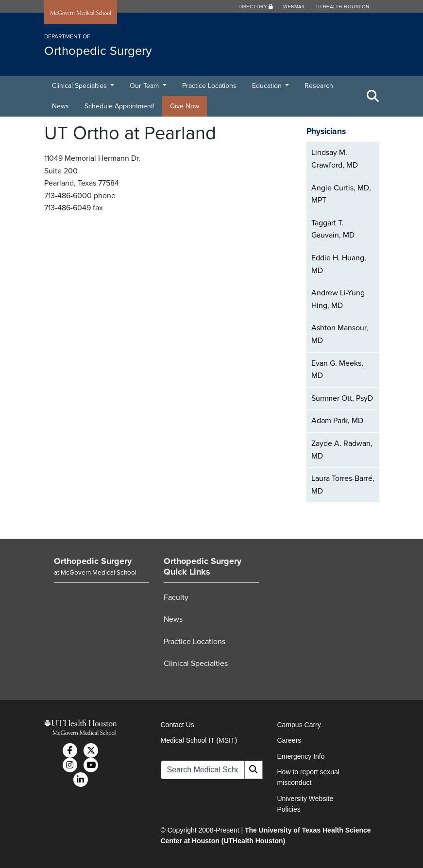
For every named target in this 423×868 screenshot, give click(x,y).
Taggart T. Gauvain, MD (333, 229)
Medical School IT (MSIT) (199, 740)
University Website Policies (305, 804)
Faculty (176, 597)
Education (268, 86)
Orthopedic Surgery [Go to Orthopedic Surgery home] (93, 561)
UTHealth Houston (343, 7)
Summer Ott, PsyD (342, 398)
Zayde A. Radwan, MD (342, 450)
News (60, 106)
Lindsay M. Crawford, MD (335, 159)
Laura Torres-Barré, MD (343, 485)
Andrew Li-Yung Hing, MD (338, 299)
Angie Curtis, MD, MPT (341, 194)
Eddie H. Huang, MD (339, 264)
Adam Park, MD (337, 421)
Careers (289, 740)
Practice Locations (209, 86)
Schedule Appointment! (119, 106)
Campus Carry (299, 725)
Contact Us (178, 725)
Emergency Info (301, 756)
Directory (256, 7)
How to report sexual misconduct (308, 777)
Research (319, 86)
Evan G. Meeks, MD (337, 370)
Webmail (295, 7)
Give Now (185, 106)
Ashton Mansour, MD (340, 334)
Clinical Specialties (80, 86)
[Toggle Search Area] (373, 96)
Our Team (145, 86)
